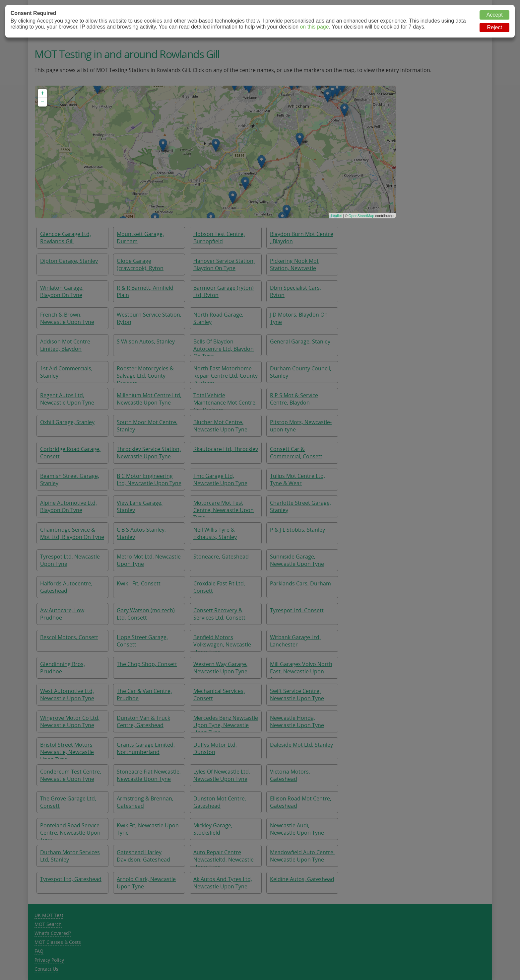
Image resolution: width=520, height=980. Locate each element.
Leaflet (336, 216)
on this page (314, 27)
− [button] (43, 102)
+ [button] (43, 93)
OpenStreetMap (361, 216)
